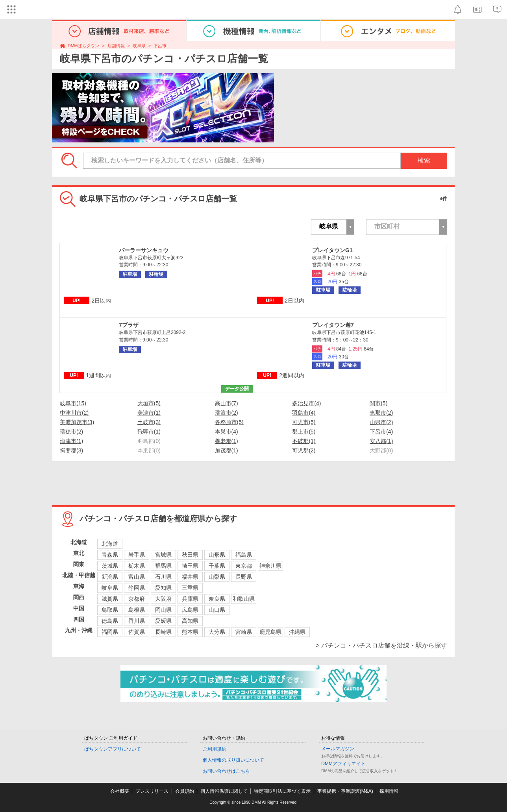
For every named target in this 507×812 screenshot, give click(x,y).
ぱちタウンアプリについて (113, 749)
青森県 (110, 555)
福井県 (190, 577)
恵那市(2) (381, 413)
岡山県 (163, 610)
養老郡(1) (227, 441)
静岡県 (137, 588)
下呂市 (160, 46)
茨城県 (110, 566)
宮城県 (163, 555)
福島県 (244, 555)
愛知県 (163, 588)
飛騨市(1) (149, 432)
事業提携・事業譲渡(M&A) (345, 791)
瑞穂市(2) (71, 432)
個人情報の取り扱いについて (233, 760)
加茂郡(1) (227, 450)
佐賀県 (137, 632)
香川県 (137, 621)
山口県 (217, 610)
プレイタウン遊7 (333, 325)
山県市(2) (381, 422)
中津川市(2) (74, 413)
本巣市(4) (227, 432)
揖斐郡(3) (71, 450)
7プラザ (129, 325)
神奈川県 (270, 566)
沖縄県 (297, 632)
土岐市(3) (149, 422)
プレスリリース (152, 791)
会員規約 (185, 791)
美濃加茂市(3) (77, 422)
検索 (424, 160)
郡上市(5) (304, 432)
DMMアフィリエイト (343, 764)
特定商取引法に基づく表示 (282, 791)
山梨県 (217, 577)
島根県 (137, 610)
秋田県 (190, 555)
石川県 (163, 577)
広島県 (190, 610)
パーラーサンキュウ (144, 250)
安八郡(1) (381, 441)
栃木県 (137, 566)
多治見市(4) (306, 403)
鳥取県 (110, 610)
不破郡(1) (304, 441)
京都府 (137, 599)
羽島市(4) (304, 413)
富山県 (137, 577)
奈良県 (217, 599)
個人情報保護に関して (224, 791)
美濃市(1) (149, 413)
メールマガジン (338, 749)
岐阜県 (139, 46)
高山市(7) (227, 403)
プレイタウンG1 (332, 250)
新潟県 (110, 577)
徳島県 (110, 621)
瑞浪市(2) (227, 413)
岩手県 (137, 555)
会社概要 (120, 791)
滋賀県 (110, 599)
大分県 (217, 632)
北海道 (110, 544)
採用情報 (389, 791)
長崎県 (163, 632)
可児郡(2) (304, 450)
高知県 (190, 621)
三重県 (190, 588)
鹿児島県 (270, 632)
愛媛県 (163, 621)
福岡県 (110, 632)
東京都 (244, 566)
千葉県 (217, 566)
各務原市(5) (229, 422)
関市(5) (378, 403)
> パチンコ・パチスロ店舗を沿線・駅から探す (381, 645)
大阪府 (163, 599)
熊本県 (190, 632)
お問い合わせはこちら (226, 771)
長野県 (244, 577)
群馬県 (163, 566)
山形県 (217, 555)
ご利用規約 (215, 749)
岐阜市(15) (73, 403)
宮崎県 (244, 632)
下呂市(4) (381, 432)
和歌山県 (244, 599)
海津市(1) (71, 441)
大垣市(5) (149, 403)
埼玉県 (190, 566)
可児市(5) (304, 422)
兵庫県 (190, 599)
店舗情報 (116, 46)
